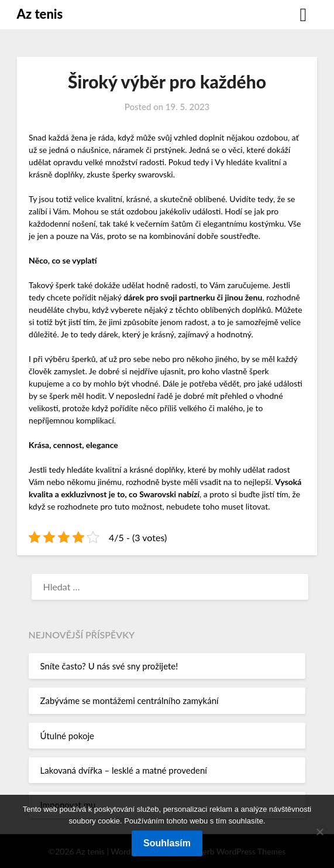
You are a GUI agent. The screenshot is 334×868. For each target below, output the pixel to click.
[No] (319, 832)
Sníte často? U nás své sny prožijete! (109, 666)
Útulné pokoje (67, 736)
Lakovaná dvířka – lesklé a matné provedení (124, 770)
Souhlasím (167, 843)
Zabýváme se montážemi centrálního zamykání (130, 700)
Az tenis (40, 14)
